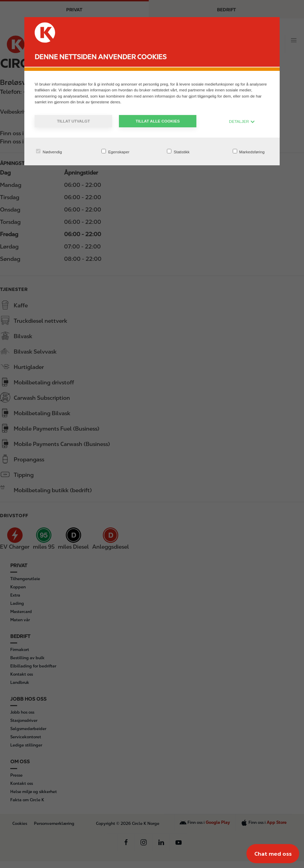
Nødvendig (49, 151)
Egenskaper (115, 151)
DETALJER (242, 121)
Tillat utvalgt (73, 121)
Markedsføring (249, 151)
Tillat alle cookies (158, 121)
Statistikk (178, 151)
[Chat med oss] (273, 854)
